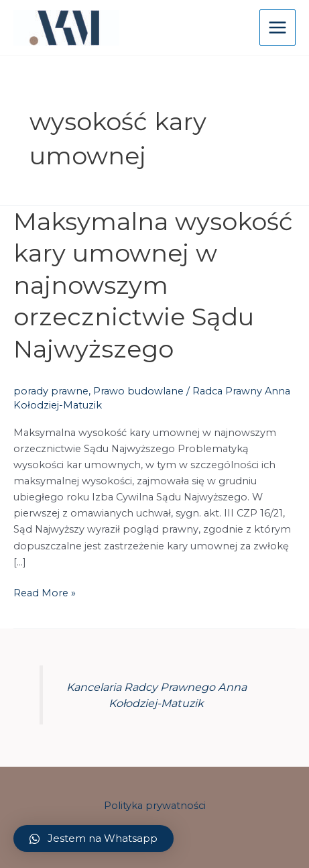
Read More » (45, 592)
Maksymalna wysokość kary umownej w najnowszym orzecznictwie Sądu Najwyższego (153, 285)
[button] (94, 838)
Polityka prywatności (155, 806)
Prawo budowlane (138, 391)
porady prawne (51, 391)
